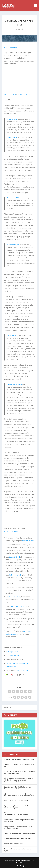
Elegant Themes (19, 860)
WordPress (19, 862)
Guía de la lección (13, 656)
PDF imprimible (12, 652)
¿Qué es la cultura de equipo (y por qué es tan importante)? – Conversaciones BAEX (19, 795)
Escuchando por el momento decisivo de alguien (19, 850)
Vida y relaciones (11, 47)
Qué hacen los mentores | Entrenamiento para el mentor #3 (19, 821)
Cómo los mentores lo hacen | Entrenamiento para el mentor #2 (16, 814)
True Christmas (22, 670)
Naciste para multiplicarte (14, 844)
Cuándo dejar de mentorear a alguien (18, 839)
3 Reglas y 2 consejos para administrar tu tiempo (19, 765)
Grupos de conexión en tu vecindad (17, 801)
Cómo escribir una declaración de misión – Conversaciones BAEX (19, 772)
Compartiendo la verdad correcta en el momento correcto (18, 828)
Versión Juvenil (10, 94)
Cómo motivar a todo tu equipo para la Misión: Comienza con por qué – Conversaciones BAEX (19, 780)
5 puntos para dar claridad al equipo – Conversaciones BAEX (18, 788)
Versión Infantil (24, 94)
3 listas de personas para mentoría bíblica (19, 834)
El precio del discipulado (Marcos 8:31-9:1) (19, 759)
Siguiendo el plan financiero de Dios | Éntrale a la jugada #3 (18, 807)
